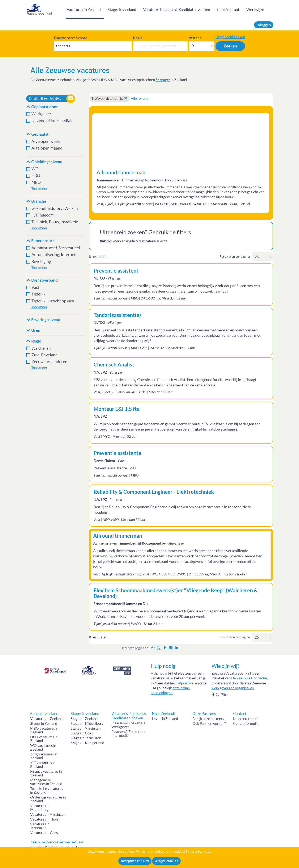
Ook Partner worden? (209, 724)
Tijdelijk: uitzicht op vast (53, 301)
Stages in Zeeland (122, 10)
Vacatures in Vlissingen (48, 814)
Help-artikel (185, 683)
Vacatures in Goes (44, 833)
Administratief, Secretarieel (56, 248)
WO (35, 169)
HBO (36, 176)
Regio (138, 38)
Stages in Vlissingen (86, 728)
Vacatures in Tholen (45, 819)
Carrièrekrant (228, 10)
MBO (36, 182)
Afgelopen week (46, 141)
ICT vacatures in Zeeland (43, 765)
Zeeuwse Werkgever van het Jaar (56, 847)
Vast (35, 287)
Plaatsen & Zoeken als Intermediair (128, 734)
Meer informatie (246, 719)
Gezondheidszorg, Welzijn (55, 208)
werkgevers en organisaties (233, 688)
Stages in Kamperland (87, 743)
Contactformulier (247, 724)
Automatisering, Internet (54, 255)
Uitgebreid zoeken (230, 37)
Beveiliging (41, 262)
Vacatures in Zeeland (84, 10)
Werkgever (41, 114)
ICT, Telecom (43, 215)
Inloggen (264, 25)
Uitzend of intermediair (52, 121)
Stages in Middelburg (87, 724)
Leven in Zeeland (165, 719)
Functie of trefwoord (71, 38)
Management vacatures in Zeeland (46, 782)
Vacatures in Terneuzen (40, 826)
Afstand (195, 38)
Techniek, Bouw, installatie (55, 222)
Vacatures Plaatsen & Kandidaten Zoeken (177, 10)
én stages (163, 80)
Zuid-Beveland (45, 355)
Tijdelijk (39, 294)
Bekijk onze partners (208, 719)
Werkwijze (255, 10)
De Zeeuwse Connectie (249, 678)
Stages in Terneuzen (86, 738)
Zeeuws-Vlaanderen (49, 362)
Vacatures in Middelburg (40, 808)
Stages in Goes (82, 733)
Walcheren (41, 348)
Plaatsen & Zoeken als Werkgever (128, 725)
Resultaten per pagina (235, 257)
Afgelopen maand (47, 148)
